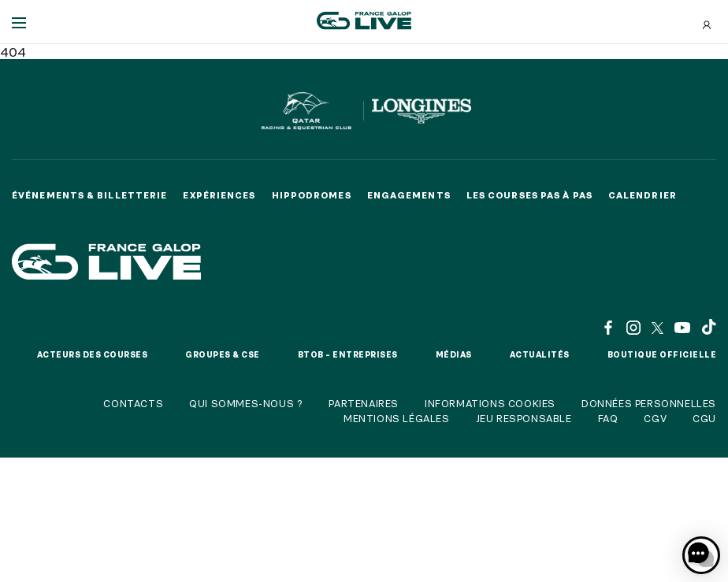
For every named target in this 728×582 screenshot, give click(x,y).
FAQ (608, 418)
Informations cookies (490, 403)
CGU (704, 418)
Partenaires (364, 403)
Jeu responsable (524, 418)
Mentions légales (397, 418)
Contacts (133, 403)
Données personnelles (649, 403)
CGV (655, 418)
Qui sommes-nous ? (246, 403)
